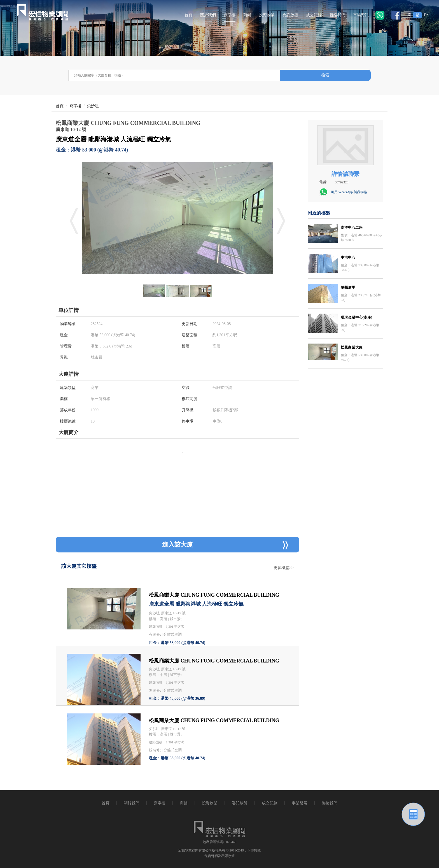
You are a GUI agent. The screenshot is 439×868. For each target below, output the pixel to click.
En (426, 15)
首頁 (188, 15)
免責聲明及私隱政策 (219, 856)
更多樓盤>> (284, 568)
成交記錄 (314, 15)
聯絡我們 (337, 15)
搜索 (325, 75)
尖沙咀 (93, 106)
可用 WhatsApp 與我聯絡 (349, 192)
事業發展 (300, 803)
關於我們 (208, 15)
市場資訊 (361, 15)
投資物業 (267, 15)
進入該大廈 (225, 545)
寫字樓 (230, 15)
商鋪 (247, 15)
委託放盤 (290, 15)
